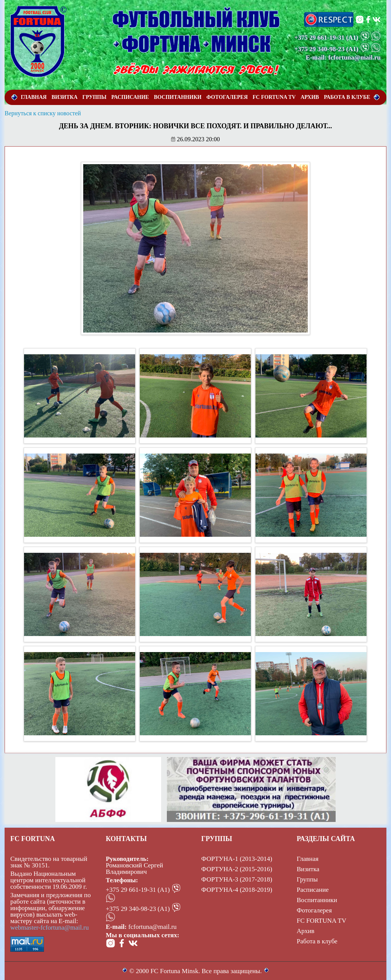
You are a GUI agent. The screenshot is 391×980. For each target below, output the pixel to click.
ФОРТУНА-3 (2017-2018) (237, 879)
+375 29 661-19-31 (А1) (138, 890)
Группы (307, 879)
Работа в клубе (317, 941)
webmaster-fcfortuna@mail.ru (50, 928)
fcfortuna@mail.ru (153, 927)
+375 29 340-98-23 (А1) (138, 909)
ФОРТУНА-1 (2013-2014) (237, 859)
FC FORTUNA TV (322, 921)
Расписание (313, 890)
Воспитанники (317, 900)
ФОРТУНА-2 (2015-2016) (237, 869)
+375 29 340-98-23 (320, 49)
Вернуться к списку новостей (43, 113)
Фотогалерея (314, 910)
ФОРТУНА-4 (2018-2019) (237, 890)
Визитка (308, 869)
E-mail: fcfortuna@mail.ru (343, 57)
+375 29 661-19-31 (320, 38)
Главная (308, 859)
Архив (305, 931)
